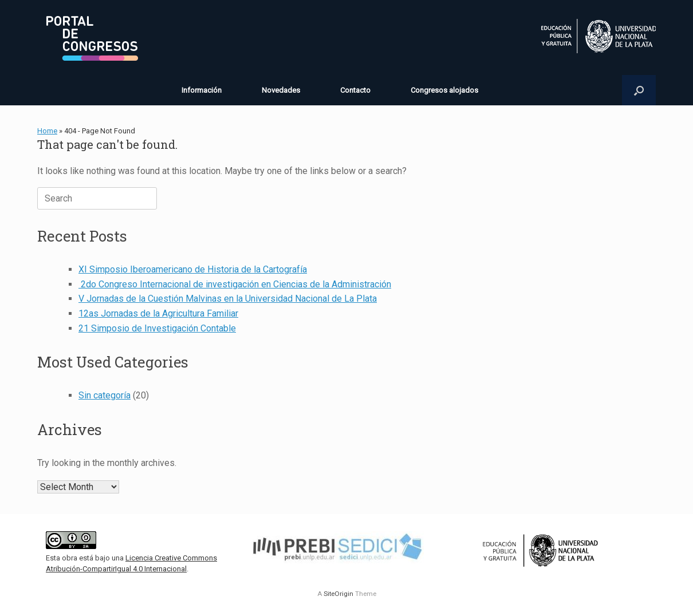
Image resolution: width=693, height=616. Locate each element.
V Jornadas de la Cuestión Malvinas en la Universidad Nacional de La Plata (228, 299)
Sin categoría (105, 395)
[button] (639, 90)
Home (47, 131)
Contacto (355, 90)
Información (202, 90)
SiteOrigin (338, 594)
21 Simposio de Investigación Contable (157, 328)
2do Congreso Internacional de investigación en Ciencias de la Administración (235, 284)
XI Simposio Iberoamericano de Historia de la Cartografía (193, 269)
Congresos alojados (444, 90)
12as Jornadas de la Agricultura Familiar (158, 313)
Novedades (281, 90)
